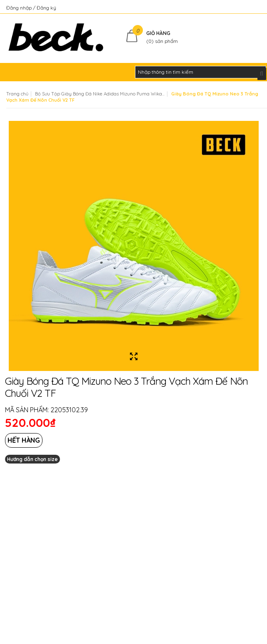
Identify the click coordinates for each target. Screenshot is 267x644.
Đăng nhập (20, 8)
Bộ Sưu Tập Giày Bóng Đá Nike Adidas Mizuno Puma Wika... (100, 94)
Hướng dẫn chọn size (32, 459)
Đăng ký (46, 8)
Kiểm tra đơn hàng (239, 8)
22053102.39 (69, 410)
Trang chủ (17, 94)
